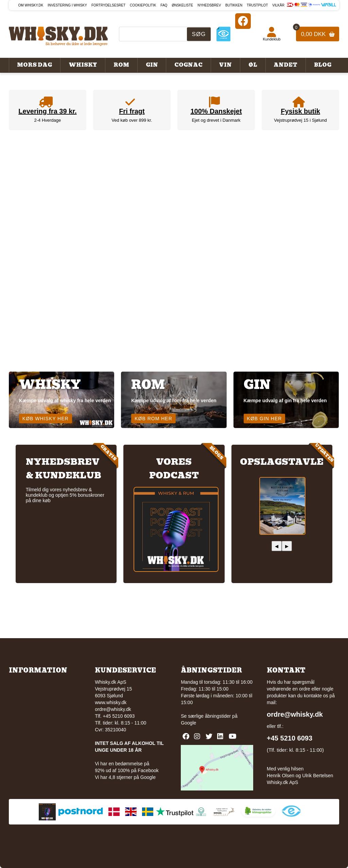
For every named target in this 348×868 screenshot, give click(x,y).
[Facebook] (243, 21)
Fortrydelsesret (108, 5)
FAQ (164, 5)
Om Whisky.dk (31, 5)
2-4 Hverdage (48, 120)
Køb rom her (153, 419)
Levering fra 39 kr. (47, 111)
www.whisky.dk (111, 702)
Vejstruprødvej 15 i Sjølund (300, 120)
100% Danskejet (216, 111)
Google (188, 723)
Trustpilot (257, 5)
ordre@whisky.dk (113, 709)
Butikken (234, 5)
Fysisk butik (300, 111)
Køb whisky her (46, 419)
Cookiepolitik (143, 5)
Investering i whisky (67, 5)
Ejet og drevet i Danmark (216, 120)
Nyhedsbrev (209, 5)
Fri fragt (132, 111)
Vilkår (278, 5)
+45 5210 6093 (290, 738)
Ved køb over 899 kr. (132, 120)
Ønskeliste (182, 5)
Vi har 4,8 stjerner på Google (125, 777)
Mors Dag (34, 65)
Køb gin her (265, 419)
